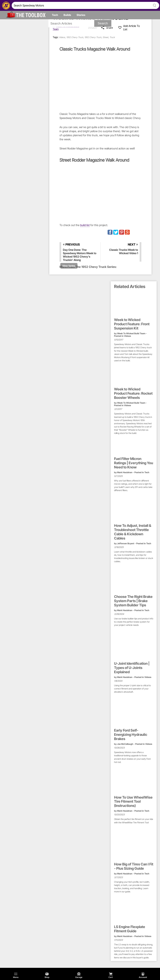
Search (103, 23)
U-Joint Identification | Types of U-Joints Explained (132, 668)
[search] (81, 5)
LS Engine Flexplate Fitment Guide (130, 929)
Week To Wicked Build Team (131, 333)
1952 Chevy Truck (75, 37)
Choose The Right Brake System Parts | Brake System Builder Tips (133, 601)
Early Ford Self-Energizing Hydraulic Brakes (131, 735)
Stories (81, 15)
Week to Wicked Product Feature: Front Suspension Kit (132, 324)
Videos (62, 37)
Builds (67, 15)
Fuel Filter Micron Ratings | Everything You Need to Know (134, 463)
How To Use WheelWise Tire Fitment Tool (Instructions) (133, 802)
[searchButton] (154, 5)
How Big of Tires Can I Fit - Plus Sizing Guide (134, 866)
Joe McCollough (125, 744)
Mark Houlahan (125, 472)
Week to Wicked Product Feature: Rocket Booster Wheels (133, 393)
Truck (112, 37)
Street (105, 37)
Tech (55, 15)
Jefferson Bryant (126, 543)
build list (85, 225)
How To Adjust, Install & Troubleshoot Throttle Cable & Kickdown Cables (133, 532)
